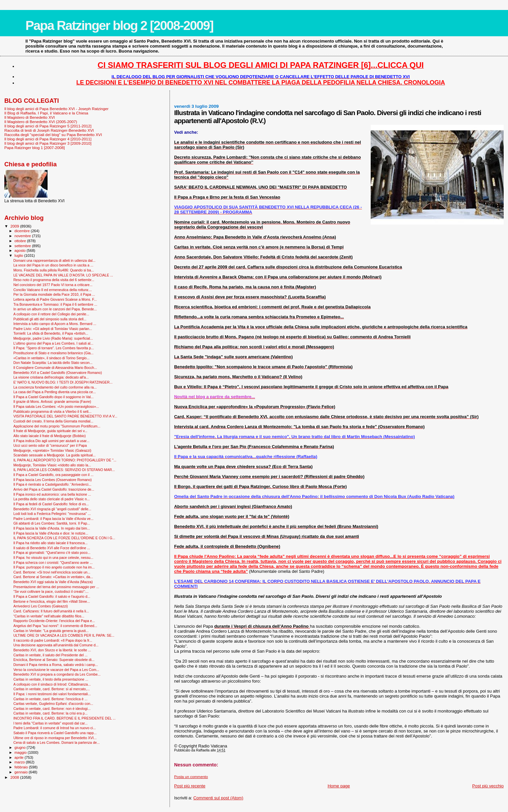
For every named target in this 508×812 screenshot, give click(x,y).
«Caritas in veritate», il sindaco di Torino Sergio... (51, 358)
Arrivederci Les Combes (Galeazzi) (41, 606)
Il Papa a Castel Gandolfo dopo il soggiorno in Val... (54, 397)
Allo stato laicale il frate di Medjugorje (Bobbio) (50, 436)
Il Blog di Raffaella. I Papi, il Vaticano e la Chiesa (46, 113)
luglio (19, 255)
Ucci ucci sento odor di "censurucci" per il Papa (50, 445)
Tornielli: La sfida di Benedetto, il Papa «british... (51, 333)
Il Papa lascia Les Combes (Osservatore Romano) (53, 480)
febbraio (22, 767)
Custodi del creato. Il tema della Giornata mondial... (53, 421)
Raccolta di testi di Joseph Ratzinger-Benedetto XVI (49, 130)
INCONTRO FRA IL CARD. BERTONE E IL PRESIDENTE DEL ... (64, 718)
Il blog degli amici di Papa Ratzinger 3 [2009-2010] (48, 143)
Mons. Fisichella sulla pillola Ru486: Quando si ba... (54, 270)
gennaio (22, 772)
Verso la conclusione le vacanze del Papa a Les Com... (56, 670)
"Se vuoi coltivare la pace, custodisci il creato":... (51, 591)
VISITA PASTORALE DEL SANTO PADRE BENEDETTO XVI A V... (65, 416)
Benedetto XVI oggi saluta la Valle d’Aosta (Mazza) (53, 582)
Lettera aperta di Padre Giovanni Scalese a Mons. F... (55, 299)
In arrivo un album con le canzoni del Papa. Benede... (55, 309)
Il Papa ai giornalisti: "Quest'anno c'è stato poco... (52, 553)
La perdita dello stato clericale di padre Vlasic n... (52, 499)
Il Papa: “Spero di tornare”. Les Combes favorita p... (54, 348)
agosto (21, 250)
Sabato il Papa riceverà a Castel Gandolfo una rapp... (55, 733)
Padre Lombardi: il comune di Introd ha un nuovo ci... (55, 728)
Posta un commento (191, 777)
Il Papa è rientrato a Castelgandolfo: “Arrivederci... (52, 484)
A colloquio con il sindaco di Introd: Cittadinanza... (52, 684)
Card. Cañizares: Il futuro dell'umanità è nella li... (51, 611)
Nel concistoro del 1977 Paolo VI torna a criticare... (53, 285)
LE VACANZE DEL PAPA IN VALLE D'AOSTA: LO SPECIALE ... (63, 275)
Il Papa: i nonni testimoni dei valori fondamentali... (52, 694)
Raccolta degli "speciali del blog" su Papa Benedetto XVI (53, 135)
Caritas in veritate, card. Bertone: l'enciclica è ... (50, 699)
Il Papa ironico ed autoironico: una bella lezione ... (52, 494)
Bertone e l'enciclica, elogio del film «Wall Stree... (52, 601)
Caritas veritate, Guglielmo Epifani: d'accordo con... (53, 704)
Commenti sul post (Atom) (218, 798)
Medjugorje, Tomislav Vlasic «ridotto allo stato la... (52, 465)
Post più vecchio (488, 786)
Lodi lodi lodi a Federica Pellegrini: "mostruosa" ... (52, 514)
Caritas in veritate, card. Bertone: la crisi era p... (50, 713)
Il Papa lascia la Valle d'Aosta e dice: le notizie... (51, 533)
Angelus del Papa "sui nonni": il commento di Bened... (55, 626)
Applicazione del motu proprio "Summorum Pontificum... (57, 426)
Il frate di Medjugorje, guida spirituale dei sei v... (50, 431)
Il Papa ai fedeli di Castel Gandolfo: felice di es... (51, 504)
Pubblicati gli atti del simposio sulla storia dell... (50, 319)
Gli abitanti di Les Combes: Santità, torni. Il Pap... (52, 523)
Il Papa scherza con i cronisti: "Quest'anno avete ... (53, 563)
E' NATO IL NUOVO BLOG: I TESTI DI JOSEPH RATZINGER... (63, 382)
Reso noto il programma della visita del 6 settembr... (54, 280)
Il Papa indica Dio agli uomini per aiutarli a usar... (51, 441)
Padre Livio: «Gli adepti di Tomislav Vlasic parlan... (53, 329)
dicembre (23, 231)
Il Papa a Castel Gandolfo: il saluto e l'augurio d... (52, 596)
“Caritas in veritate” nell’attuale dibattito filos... (49, 616)
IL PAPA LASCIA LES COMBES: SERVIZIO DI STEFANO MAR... (64, 470)
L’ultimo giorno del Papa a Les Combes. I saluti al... (53, 343)
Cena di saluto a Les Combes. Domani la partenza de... (57, 742)
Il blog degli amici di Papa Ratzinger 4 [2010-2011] (48, 139)
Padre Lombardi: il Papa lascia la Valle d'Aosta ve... (53, 519)
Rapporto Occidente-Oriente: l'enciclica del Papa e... (54, 621)
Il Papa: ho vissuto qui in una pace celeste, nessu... (53, 558)
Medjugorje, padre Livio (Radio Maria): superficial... (53, 338)
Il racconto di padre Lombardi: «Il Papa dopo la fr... (53, 640)
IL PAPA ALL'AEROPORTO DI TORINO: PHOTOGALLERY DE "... (65, 460)
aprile (20, 757)
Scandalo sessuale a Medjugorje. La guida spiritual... (55, 455)
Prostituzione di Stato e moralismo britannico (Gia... (53, 353)
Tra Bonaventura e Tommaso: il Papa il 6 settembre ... (55, 304)
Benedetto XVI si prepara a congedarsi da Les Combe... (57, 674)
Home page (339, 786)
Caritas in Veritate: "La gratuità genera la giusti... (51, 631)
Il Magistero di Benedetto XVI (30, 117)
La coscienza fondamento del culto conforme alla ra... (55, 387)
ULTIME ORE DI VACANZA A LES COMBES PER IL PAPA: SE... (64, 635)
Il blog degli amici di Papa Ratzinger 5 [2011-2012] (48, 126)
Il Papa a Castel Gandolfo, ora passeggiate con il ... (53, 475)
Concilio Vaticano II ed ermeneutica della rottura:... (53, 290)
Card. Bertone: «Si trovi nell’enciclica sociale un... (52, 572)
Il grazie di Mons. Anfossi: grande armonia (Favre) (52, 402)
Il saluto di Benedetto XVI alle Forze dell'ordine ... (52, 548)
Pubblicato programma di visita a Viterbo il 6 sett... (52, 411)
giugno (21, 747)
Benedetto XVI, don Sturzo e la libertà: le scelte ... (52, 650)
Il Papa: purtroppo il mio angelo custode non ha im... (54, 567)
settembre (23, 246)
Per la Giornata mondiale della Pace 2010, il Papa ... (54, 294)
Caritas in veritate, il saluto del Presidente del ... (50, 655)
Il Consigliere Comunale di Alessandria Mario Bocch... (55, 368)
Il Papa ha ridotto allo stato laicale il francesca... (50, 543)
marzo (20, 762)
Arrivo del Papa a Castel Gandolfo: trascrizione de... (54, 489)
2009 (15, 226)
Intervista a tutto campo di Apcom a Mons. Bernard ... (55, 324)
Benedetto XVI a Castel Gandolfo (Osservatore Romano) (58, 373)
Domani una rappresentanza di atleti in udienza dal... (54, 260)
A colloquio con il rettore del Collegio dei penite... (51, 314)
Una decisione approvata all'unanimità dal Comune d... (56, 645)
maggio (21, 752)
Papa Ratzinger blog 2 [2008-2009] (119, 25)
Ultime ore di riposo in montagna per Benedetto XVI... (55, 738)
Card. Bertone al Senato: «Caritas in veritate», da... (53, 577)
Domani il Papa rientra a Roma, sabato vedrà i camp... (56, 665)
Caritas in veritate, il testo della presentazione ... (51, 679)
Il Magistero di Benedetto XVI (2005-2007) (41, 122)
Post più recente (190, 786)
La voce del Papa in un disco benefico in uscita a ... (53, 265)
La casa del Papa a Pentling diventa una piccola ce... (55, 392)
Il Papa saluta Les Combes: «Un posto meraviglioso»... (56, 406)
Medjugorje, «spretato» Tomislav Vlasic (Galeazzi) (52, 450)
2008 (15, 777)
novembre (23, 236)
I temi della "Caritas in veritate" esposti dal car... (50, 723)
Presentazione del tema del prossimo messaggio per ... (56, 587)
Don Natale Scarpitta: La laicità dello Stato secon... (53, 363)
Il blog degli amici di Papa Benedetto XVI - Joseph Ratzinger (56, 109)
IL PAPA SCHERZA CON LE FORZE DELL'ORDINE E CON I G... (64, 538)
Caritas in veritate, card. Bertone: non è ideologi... (52, 709)
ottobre (21, 241)
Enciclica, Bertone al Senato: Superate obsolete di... (54, 660)
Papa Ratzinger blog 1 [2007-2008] (35, 148)
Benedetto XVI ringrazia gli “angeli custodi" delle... (52, 509)
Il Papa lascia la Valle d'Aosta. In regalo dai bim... (52, 528)
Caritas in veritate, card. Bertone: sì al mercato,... (52, 689)
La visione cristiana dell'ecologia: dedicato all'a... (51, 377)
